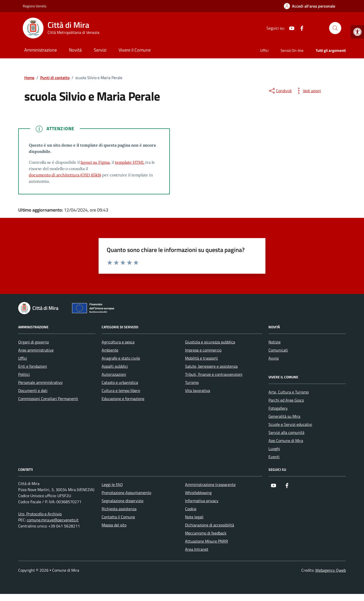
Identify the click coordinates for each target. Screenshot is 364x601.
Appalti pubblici (115, 366)
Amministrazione (41, 50)
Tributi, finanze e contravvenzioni (214, 374)
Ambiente (110, 350)
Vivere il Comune (135, 50)
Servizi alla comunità (286, 432)
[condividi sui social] (280, 91)
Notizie (275, 342)
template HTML (130, 162)
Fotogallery (278, 408)
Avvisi (274, 358)
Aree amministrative (36, 350)
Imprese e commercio (203, 350)
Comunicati (278, 350)
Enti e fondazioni (33, 366)
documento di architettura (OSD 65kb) (65, 175)
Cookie (191, 509)
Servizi (100, 50)
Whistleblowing (198, 493)
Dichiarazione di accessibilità (210, 525)
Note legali (194, 517)
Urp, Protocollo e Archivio (40, 514)
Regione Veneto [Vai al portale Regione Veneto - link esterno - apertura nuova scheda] (35, 6)
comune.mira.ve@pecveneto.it (53, 520)
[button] (357, 32)
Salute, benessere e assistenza (211, 366)
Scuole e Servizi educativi (290, 424)
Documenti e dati (33, 390)
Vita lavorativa (198, 390)
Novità (75, 50)
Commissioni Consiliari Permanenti (48, 399)
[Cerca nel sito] (335, 28)
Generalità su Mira (284, 416)
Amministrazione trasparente (210, 484)
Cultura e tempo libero (121, 390)
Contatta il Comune (118, 517)
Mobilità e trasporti (201, 358)
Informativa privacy (202, 501)
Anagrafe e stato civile (121, 358)
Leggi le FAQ (112, 484)
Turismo (192, 382)
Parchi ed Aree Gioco (286, 400)
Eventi (274, 457)
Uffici (264, 50)
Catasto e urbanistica (120, 382)
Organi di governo (33, 342)
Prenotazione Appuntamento (126, 493)
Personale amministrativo (40, 382)
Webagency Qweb (331, 570)
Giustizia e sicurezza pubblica (210, 342)
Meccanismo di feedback (206, 533)
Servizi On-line (292, 50)
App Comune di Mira (286, 441)
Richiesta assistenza (119, 509)
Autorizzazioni (114, 374)
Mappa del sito (114, 525)
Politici (24, 374)
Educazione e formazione (123, 399)
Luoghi (274, 449)
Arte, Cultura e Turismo (289, 392)
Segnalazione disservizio (122, 501)
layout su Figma (95, 162)
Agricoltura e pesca (118, 342)
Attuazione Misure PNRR (207, 541)
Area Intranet (197, 549)
